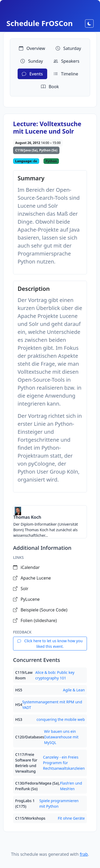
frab (84, 854)
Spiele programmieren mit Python (59, 803)
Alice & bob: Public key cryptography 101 (55, 675)
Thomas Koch (27, 517)
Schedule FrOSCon (40, 23)
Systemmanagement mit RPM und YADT (52, 705)
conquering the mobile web (61, 719)
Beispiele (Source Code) (40, 610)
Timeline (66, 74)
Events (32, 74)
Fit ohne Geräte (71, 818)
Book (50, 87)
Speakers (67, 61)
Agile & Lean (74, 690)
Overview (32, 48)
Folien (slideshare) (35, 620)
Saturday (68, 48)
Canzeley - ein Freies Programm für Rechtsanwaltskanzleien (64, 763)
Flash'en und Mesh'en (71, 786)
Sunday (32, 61)
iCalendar (26, 567)
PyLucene (26, 599)
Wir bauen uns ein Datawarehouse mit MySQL (61, 737)
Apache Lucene (32, 578)
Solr (21, 589)
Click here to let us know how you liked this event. (50, 644)
